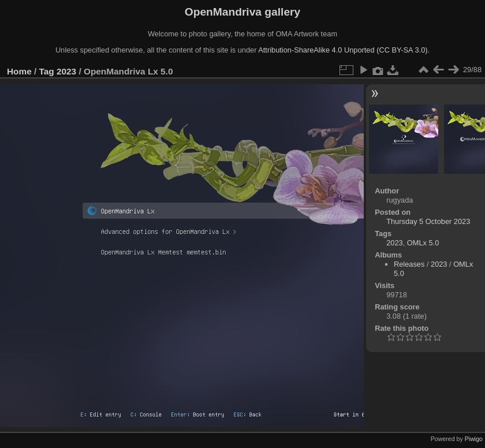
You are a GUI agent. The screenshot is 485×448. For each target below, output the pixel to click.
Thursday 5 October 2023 (428, 221)
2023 (66, 71)
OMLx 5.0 (423, 243)
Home (19, 71)
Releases (409, 264)
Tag (47, 71)
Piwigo (474, 439)
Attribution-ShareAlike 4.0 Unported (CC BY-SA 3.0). (344, 50)
